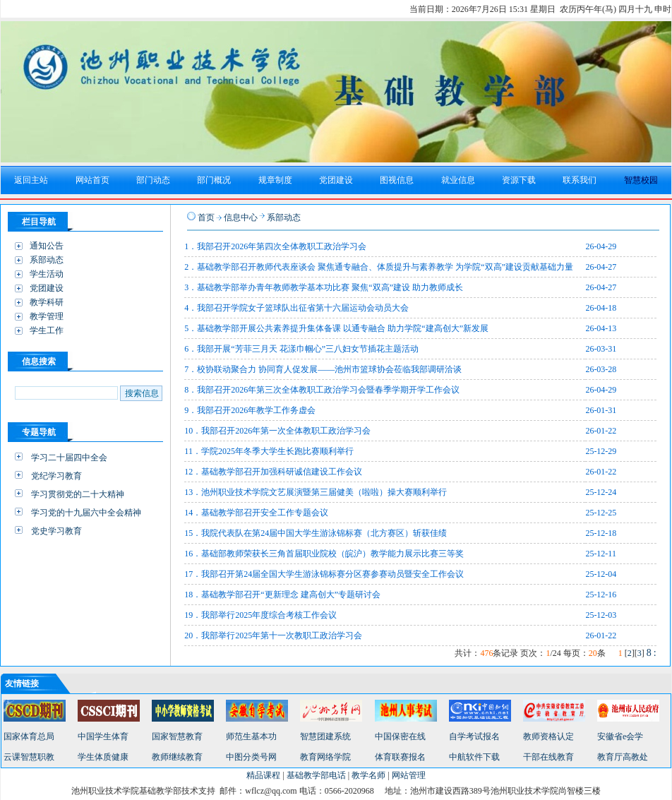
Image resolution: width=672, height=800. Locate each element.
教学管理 (47, 316)
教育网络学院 (325, 757)
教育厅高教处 (623, 757)
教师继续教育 (177, 757)
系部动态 (47, 260)
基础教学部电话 (316, 775)
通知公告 (47, 246)
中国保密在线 (400, 736)
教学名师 (368, 775)
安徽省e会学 (620, 736)
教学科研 (47, 302)
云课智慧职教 (29, 757)
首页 (206, 217)
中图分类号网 (251, 757)
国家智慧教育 (177, 736)
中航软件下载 (474, 757)
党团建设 (47, 288)
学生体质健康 (103, 757)
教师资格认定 (548, 736)
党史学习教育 (56, 531)
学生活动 (47, 274)
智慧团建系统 (325, 736)
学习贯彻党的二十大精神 (78, 494)
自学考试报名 (474, 736)
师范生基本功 (251, 736)
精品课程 (263, 775)
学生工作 (47, 330)
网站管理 (409, 775)
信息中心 (241, 217)
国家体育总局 (29, 736)
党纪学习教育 (56, 476)
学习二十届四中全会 (69, 458)
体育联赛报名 (400, 757)
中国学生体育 (103, 736)
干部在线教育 (548, 757)
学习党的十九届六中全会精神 (86, 513)
